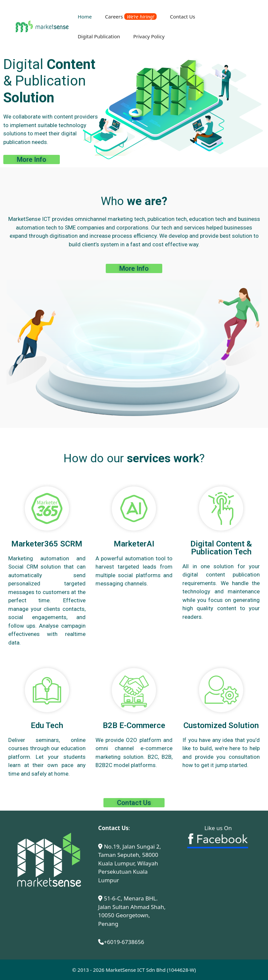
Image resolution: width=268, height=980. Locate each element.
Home (85, 17)
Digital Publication (99, 36)
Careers (131, 17)
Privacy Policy (149, 36)
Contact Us (182, 17)
